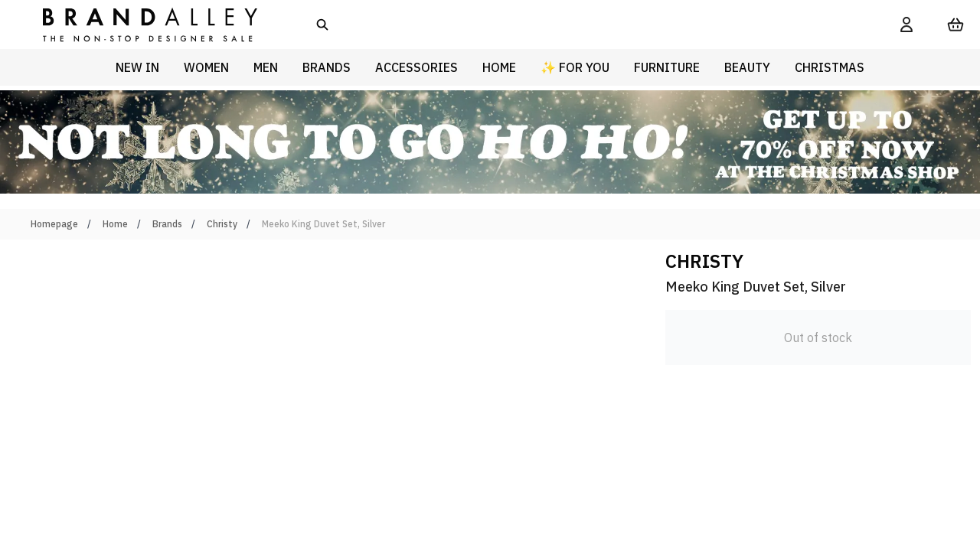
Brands (167, 224)
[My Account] (906, 24)
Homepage (54, 224)
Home (115, 224)
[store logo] (138, 24)
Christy (222, 224)
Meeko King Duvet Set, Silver (323, 224)
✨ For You (575, 67)
